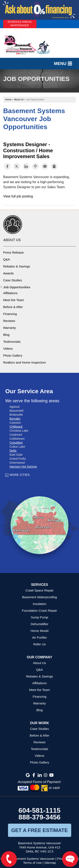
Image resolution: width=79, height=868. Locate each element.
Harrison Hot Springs (23, 467)
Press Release (13, 252)
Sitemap (50, 863)
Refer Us (39, 644)
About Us (12, 240)
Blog (6, 335)
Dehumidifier (39, 624)
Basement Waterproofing (39, 597)
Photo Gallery (13, 355)
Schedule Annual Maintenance (20, 24)
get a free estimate (39, 830)
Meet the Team (14, 300)
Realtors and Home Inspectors (25, 362)
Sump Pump (39, 617)
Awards (8, 273)
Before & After (13, 307)
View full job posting (18, 196)
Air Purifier (39, 637)
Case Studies (13, 280)
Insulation (39, 604)
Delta (13, 451)
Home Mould (39, 631)
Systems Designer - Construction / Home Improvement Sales (28, 150)
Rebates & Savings (17, 266)
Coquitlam (16, 443)
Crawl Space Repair (39, 590)
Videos (8, 349)
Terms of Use (32, 863)
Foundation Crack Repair (39, 611)
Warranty (9, 328)
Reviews (9, 321)
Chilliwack (16, 427)
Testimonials (12, 342)
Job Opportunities (17, 287)
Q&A (7, 259)
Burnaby (15, 419)
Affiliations (10, 293)
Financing (10, 314)
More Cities (20, 475)
